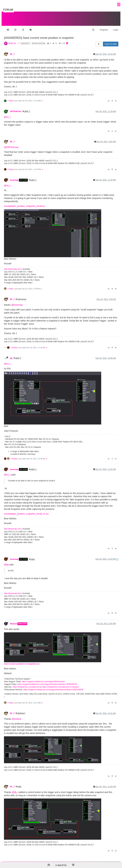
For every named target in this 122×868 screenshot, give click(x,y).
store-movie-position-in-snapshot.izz (22, 661)
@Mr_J (26, 108)
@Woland (20, 710)
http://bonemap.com (13, 266)
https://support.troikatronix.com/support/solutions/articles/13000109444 (53, 686)
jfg (11, 355)
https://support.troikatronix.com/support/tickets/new (43, 678)
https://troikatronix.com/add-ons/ (26, 684)
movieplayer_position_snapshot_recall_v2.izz (26, 511)
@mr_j (7, 114)
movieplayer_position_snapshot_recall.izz (24, 203)
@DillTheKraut (11, 144)
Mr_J (12, 51)
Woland (13, 621)
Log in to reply (111, 41)
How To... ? (14, 40)
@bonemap (21, 296)
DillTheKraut (16, 108)
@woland (17, 716)
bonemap (14, 177)
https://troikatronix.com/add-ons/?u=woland (60, 684)
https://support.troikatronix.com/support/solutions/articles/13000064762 (47, 681)
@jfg (32, 556)
